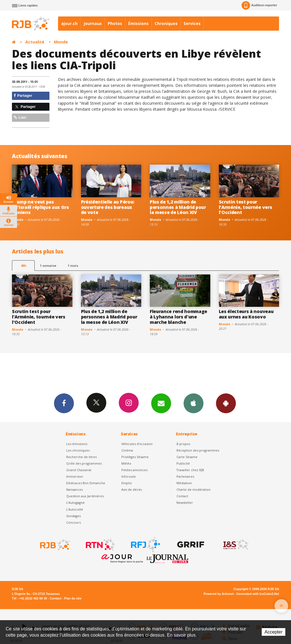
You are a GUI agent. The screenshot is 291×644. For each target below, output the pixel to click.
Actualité (35, 42)
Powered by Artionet (219, 594)
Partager (23, 96)
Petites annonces (134, 470)
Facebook (64, 403)
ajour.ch (69, 23)
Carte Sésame (187, 457)
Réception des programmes (198, 450)
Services (192, 23)
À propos (183, 444)
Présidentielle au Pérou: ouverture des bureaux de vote (108, 207)
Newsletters (161, 403)
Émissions (138, 23)
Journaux (93, 23)
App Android (226, 403)
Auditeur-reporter (259, 5)
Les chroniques (78, 450)
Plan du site (73, 598)
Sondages (73, 516)
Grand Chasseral (79, 470)
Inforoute (129, 476)
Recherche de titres (81, 457)
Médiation (184, 483)
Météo (126, 463)
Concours (73, 522)
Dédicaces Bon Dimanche (86, 483)
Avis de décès (132, 489)
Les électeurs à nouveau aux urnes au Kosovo (246, 314)
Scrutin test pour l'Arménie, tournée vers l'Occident (246, 207)
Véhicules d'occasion (137, 444)
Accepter (274, 632)
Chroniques (166, 23)
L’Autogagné (75, 503)
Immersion (75, 476)
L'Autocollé (75, 509)
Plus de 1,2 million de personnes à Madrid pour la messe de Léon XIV (178, 207)
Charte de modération (194, 489)
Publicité (183, 463)
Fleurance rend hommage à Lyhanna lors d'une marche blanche (178, 317)
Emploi (127, 483)
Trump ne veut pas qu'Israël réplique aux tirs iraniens (40, 207)
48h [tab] (23, 266)
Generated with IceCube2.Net (258, 594)
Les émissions (77, 444)
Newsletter (185, 503)
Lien (20, 117)
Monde (61, 42)
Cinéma (127, 450)
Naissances (74, 489)
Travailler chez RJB (190, 470)
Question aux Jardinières (85, 496)
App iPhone (194, 403)
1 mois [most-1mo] (73, 266)
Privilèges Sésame (135, 457)
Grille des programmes (84, 463)
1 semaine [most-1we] (48, 266)
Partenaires (185, 476)
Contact (182, 496)
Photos (115, 23)
